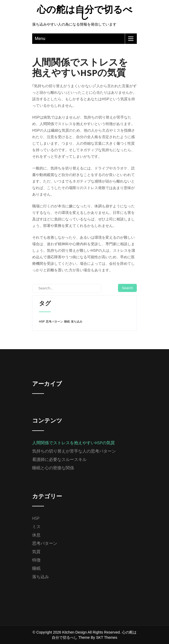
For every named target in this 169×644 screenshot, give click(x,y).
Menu (40, 39)
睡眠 (36, 568)
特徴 (36, 560)
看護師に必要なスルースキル (59, 459)
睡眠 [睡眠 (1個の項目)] (67, 321)
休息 (36, 535)
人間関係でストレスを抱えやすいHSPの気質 (74, 443)
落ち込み (41, 577)
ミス (36, 527)
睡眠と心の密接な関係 (53, 468)
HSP (36, 518)
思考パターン (45, 543)
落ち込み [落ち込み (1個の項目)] (77, 321)
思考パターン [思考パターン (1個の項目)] (54, 321)
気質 (36, 552)
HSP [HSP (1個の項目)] (42, 321)
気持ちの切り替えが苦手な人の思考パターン (74, 451)
